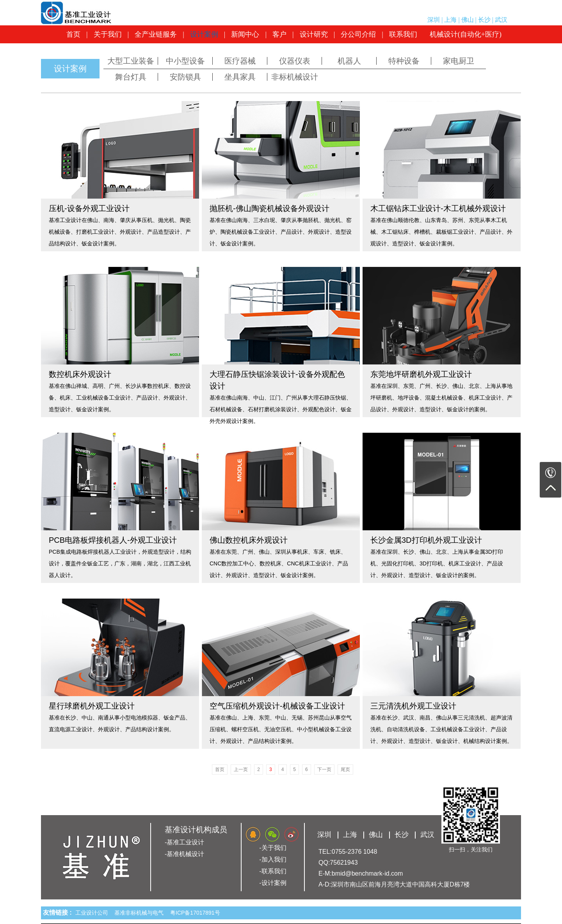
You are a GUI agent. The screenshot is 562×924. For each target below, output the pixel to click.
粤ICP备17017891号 (195, 913)
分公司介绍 (358, 34)
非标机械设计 (295, 77)
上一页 (241, 769)
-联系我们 (273, 871)
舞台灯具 (131, 77)
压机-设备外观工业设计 (89, 208)
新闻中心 (245, 34)
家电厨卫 (459, 61)
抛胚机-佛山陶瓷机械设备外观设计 (269, 208)
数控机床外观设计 (80, 374)
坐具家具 (240, 77)
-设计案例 (273, 883)
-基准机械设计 (184, 854)
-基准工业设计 (184, 842)
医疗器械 (240, 61)
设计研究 (314, 34)
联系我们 (403, 34)
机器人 (349, 61)
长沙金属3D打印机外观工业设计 (426, 540)
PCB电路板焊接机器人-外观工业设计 (113, 540)
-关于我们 (273, 848)
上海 (450, 20)
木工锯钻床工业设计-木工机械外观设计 (438, 208)
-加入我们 (273, 859)
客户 (279, 34)
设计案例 (204, 34)
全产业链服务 (156, 34)
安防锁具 (185, 77)
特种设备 (404, 61)
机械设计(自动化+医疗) (466, 34)
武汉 (501, 20)
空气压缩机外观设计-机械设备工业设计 (277, 706)
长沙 (484, 20)
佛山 (468, 20)
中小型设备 (185, 61)
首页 (73, 34)
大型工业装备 (131, 61)
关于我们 (108, 34)
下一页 (324, 769)
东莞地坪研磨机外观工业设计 (421, 374)
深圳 (434, 20)
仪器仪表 (295, 61)
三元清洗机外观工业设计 (413, 706)
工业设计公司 (93, 913)
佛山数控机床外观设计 (249, 540)
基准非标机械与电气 (140, 913)
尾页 (345, 769)
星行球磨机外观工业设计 (92, 706)
